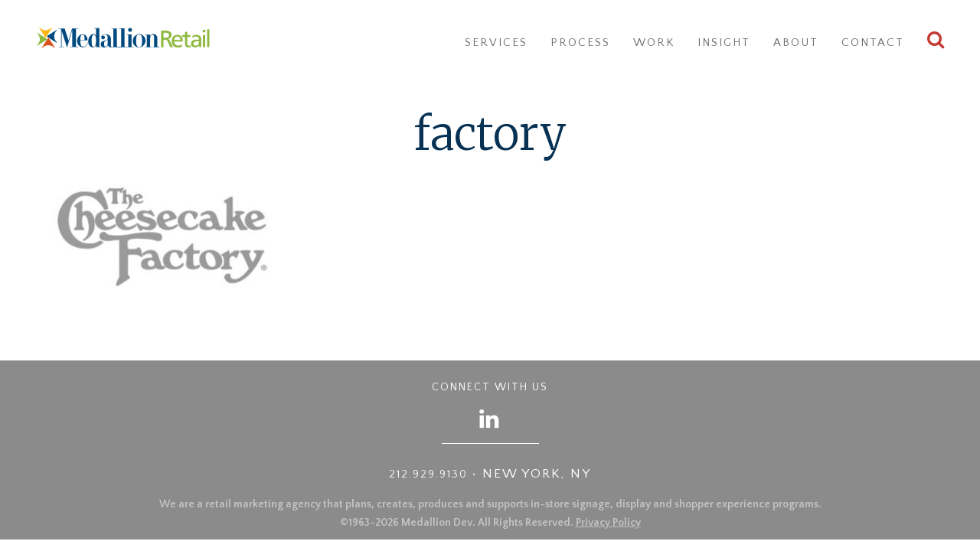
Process (580, 42)
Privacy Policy (608, 523)
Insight (724, 42)
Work (654, 42)
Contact (873, 42)
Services (496, 42)
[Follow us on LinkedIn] (490, 418)
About (796, 42)
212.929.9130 (428, 474)
